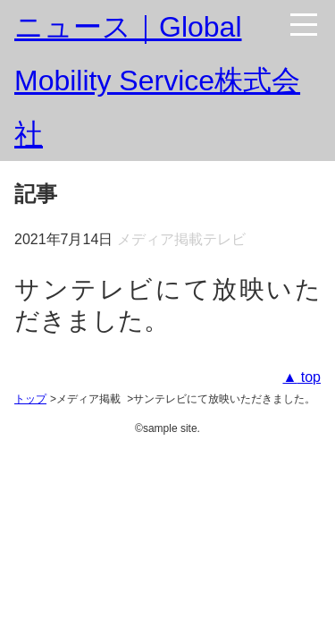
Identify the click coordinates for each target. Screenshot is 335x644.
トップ (30, 399)
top (309, 377)
